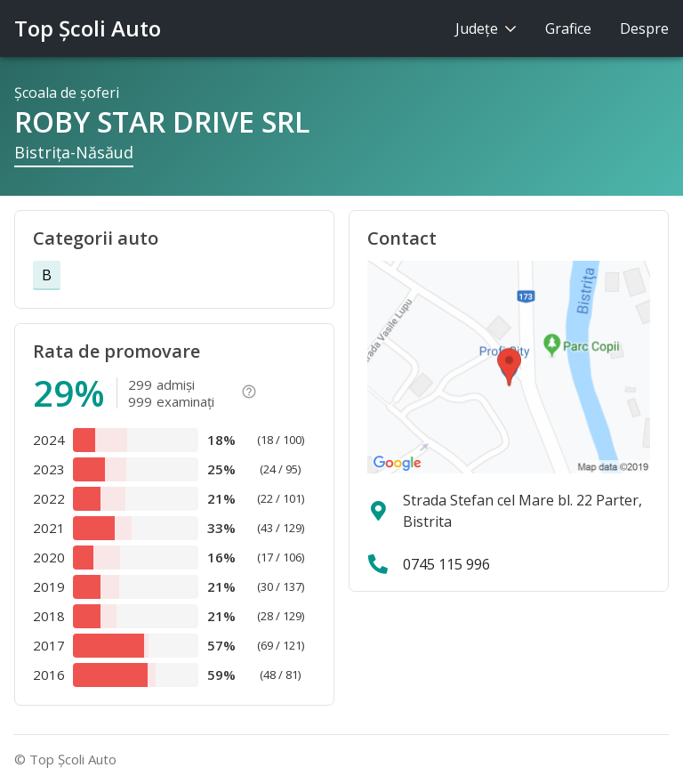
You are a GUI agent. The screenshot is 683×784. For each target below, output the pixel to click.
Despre (644, 28)
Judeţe (486, 28)
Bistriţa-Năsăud (74, 152)
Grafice (568, 28)
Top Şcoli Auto (88, 28)
